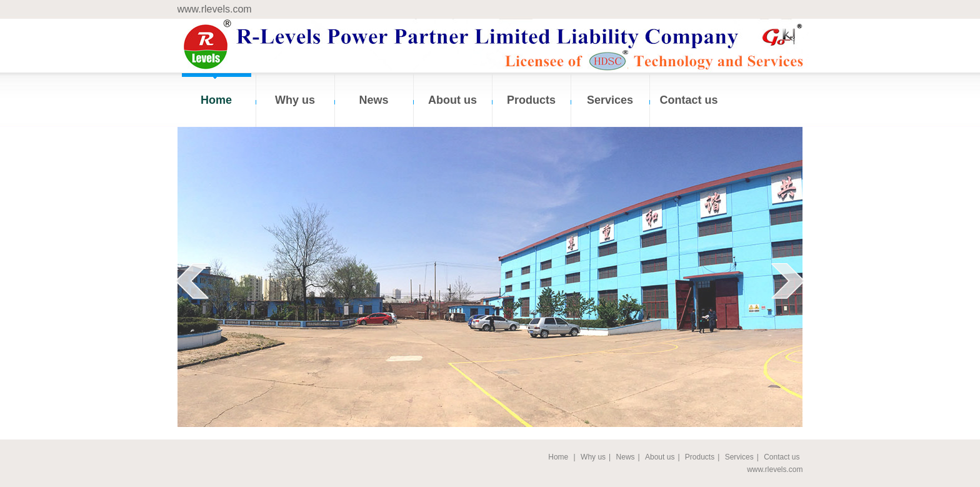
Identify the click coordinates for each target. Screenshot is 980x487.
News (373, 100)
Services (610, 100)
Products (531, 100)
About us (452, 100)
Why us (295, 100)
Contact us (688, 100)
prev (192, 281)
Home (216, 100)
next (788, 281)
